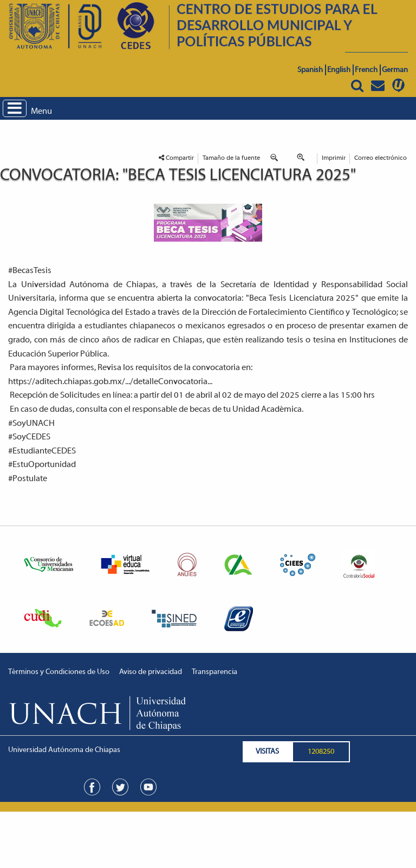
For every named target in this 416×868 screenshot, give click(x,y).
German (395, 70)
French (366, 70)
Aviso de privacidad (151, 672)
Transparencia (214, 672)
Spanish (310, 70)
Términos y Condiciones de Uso (59, 672)
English (339, 70)
